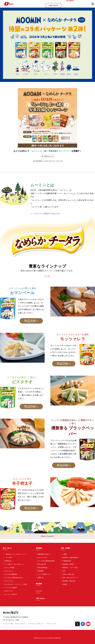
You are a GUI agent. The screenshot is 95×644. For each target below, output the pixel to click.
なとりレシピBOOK (11, 594)
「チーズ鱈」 (9, 558)
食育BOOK (8, 561)
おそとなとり (9, 571)
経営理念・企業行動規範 (70, 558)
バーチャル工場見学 (11, 588)
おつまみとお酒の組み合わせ (14, 578)
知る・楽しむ (7, 548)
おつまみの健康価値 (11, 574)
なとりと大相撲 (9, 568)
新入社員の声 (42, 564)
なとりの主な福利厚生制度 (46, 561)
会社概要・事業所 (68, 564)
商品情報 (39, 584)
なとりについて (42, 558)
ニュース (39, 591)
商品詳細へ (31, 321)
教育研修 (40, 571)
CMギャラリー (9, 591)
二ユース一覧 (9, 624)
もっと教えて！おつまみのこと (14, 564)
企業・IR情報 (65, 548)
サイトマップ (52, 624)
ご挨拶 (65, 554)
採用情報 (39, 548)
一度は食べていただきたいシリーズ (16, 554)
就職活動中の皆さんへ (45, 554)
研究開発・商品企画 (69, 581)
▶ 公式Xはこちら (47, 156)
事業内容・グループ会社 (70, 568)
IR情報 (65, 584)
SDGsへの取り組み (69, 574)
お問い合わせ (53, 6)
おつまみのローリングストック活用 (16, 584)
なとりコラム (9, 581)
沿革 (64, 571)
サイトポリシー (21, 624)
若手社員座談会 (42, 568)
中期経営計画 (67, 561)
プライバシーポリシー (37, 624)
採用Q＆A (41, 578)
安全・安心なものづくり (70, 578)
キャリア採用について (45, 574)
